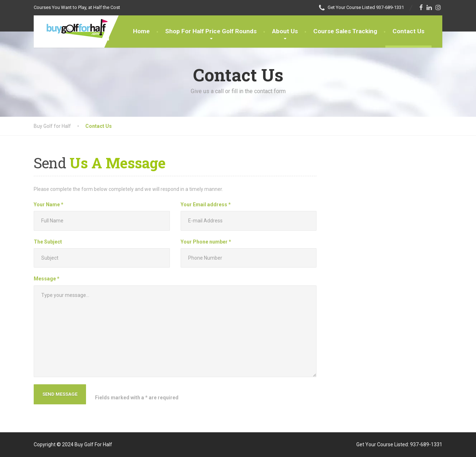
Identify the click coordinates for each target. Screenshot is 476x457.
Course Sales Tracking (345, 31)
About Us (285, 31)
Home (141, 31)
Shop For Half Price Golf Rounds (211, 31)
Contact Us (408, 31)
